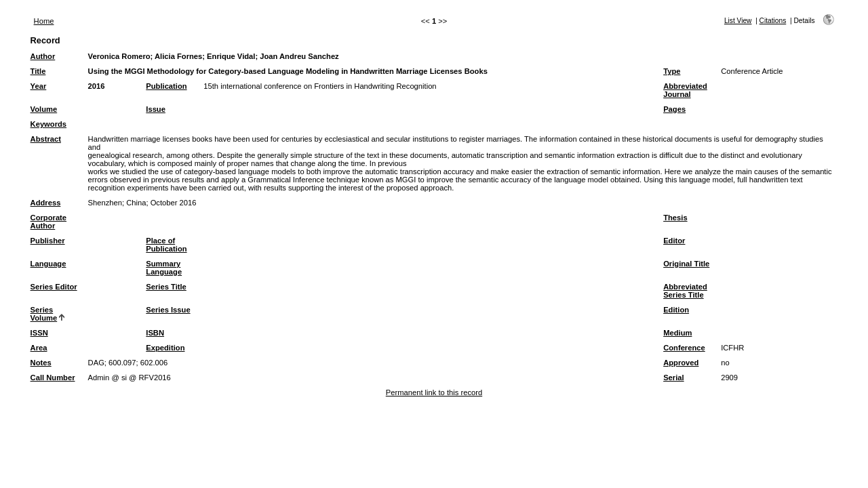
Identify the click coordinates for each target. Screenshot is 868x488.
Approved (681, 363)
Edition (676, 310)
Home (44, 21)
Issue (156, 109)
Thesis (675, 218)
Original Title (686, 264)
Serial (673, 378)
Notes (41, 363)
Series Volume (44, 314)
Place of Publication (166, 245)
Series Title (166, 287)
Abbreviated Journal (685, 90)
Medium (677, 333)
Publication (166, 86)
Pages (674, 109)
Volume (44, 109)
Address (46, 203)
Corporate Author (48, 222)
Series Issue (168, 310)
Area (39, 348)
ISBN (155, 333)
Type (672, 71)
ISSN (39, 333)
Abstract (46, 139)
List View (738, 21)
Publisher (48, 241)
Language (48, 264)
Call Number (53, 378)
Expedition (165, 348)
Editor (674, 241)
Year (39, 86)
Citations (773, 21)
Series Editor (54, 287)
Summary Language (164, 268)
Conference (684, 348)
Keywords (48, 124)
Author (43, 56)
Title (38, 71)
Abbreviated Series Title (685, 291)
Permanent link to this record (434, 392)
